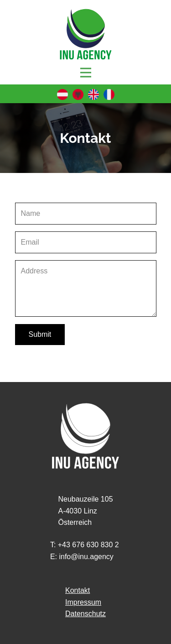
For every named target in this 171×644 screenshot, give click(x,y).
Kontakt (78, 590)
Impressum (83, 602)
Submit (40, 334)
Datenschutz (85, 614)
